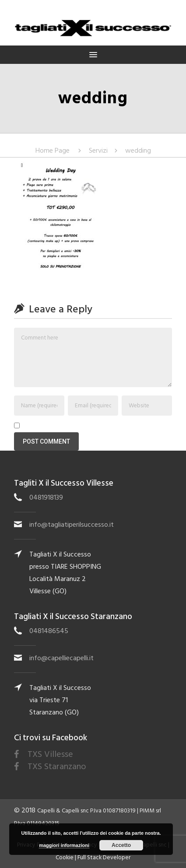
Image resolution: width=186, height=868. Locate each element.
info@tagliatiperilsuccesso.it (72, 525)
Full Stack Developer (104, 857)
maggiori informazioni (64, 845)
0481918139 (46, 497)
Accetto (121, 845)
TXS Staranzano (57, 766)
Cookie (65, 857)
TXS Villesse (50, 754)
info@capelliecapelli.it (61, 658)
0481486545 (49, 631)
